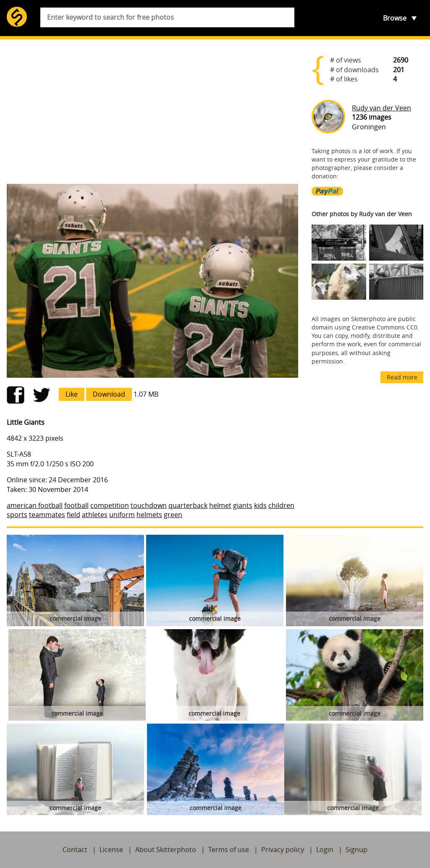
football (76, 505)
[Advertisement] (152, 112)
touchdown (149, 505)
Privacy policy (283, 850)
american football (35, 505)
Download (109, 394)
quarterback (188, 505)
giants (243, 505)
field (73, 515)
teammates (47, 515)
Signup (357, 850)
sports (17, 515)
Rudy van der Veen (381, 108)
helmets (149, 515)
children (281, 505)
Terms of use (229, 850)
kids (260, 505)
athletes (95, 515)
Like (72, 394)
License (111, 850)
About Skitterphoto (166, 850)
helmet (220, 505)
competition (110, 505)
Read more (402, 377)
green (173, 515)
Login (325, 850)
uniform (122, 515)
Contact (75, 850)
